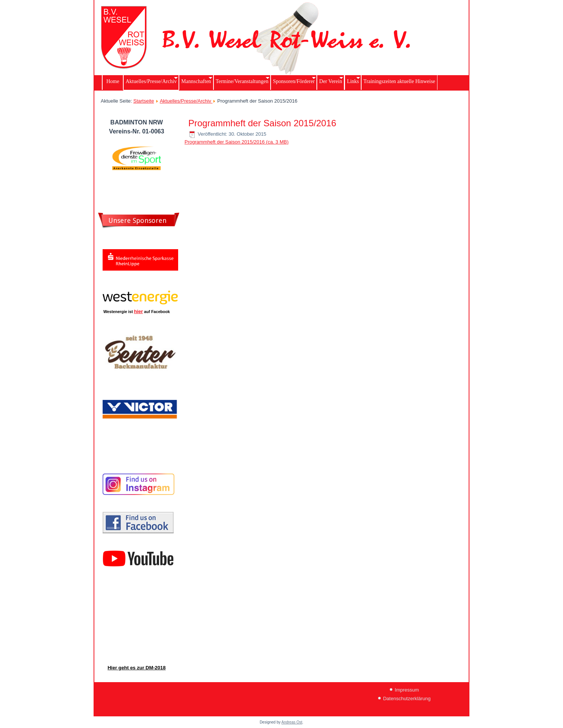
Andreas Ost (292, 722)
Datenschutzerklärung (407, 698)
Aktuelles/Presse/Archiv (186, 101)
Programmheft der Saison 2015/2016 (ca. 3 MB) (237, 142)
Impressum (407, 690)
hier (139, 311)
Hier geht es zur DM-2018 (137, 668)
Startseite (144, 101)
